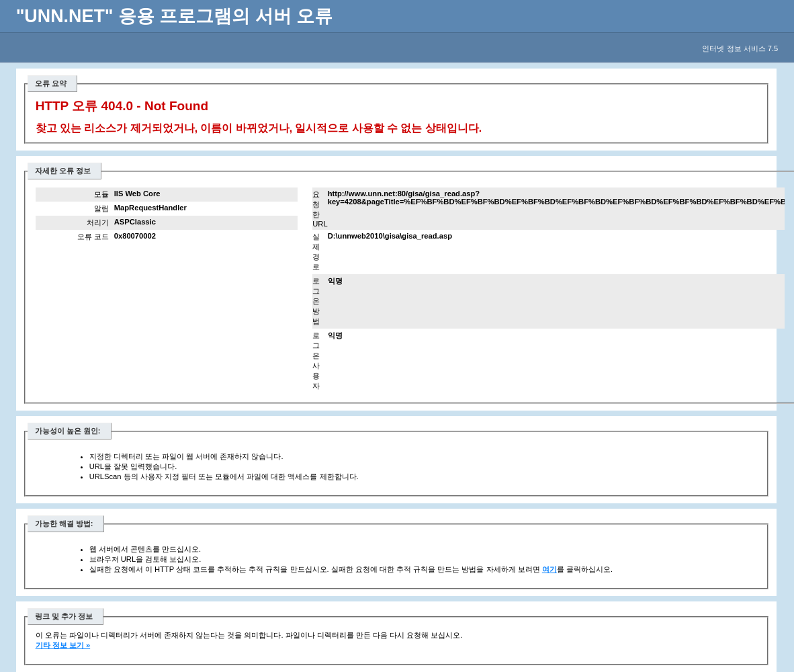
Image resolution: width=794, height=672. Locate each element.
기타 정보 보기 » (63, 645)
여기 (549, 569)
